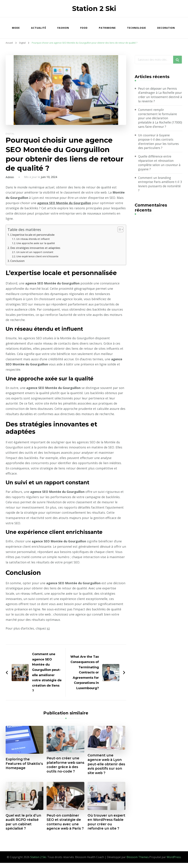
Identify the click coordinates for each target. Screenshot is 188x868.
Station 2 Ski (94, 8)
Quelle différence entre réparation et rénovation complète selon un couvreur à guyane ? (160, 164)
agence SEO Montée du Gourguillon (64, 203)
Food (84, 28)
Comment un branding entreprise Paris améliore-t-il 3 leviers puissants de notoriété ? (159, 185)
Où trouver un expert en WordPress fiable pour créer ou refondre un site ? (104, 825)
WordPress (174, 862)
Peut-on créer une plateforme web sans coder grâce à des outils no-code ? (65, 765)
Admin (10, 177)
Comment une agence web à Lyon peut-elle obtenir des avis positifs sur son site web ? (105, 764)
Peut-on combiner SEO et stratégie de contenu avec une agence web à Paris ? (64, 825)
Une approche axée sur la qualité (36, 243)
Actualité (39, 28)
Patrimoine (107, 28)
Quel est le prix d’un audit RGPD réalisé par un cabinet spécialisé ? (24, 823)
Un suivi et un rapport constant (35, 252)
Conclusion (17, 261)
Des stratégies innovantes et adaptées (35, 248)
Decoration (166, 28)
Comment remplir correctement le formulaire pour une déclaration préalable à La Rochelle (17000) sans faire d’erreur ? (158, 118)
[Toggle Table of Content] (119, 229)
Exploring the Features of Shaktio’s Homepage (24, 764)
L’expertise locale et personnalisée (33, 235)
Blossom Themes (138, 862)
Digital (10, 134)
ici (48, 628)
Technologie (137, 28)
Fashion (63, 28)
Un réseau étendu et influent (33, 239)
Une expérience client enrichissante (37, 256)
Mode (16, 28)
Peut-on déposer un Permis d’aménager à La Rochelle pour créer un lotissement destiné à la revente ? (158, 95)
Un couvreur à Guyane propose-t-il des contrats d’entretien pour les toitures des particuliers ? (159, 142)
